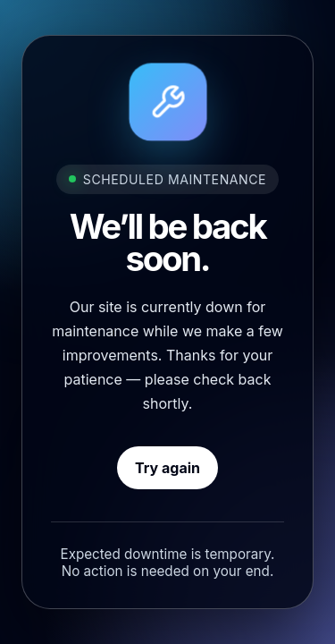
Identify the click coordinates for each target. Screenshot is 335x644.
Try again (167, 468)
